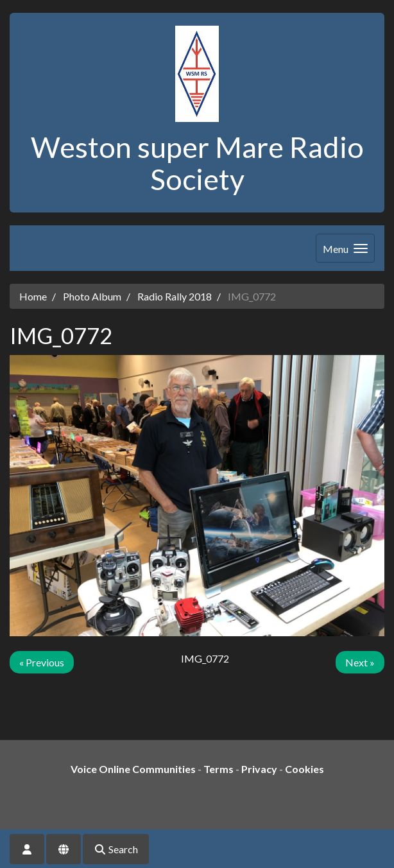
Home (33, 296)
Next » (360, 662)
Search (116, 849)
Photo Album (92, 296)
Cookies (304, 769)
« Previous (42, 662)
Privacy (259, 769)
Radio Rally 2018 (175, 296)
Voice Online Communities (133, 769)
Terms (218, 769)
